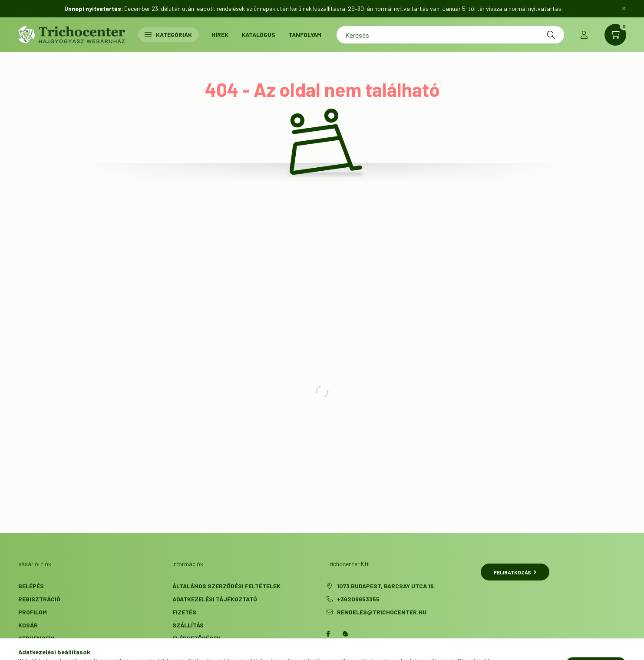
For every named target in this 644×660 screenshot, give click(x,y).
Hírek (220, 35)
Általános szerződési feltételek (226, 586)
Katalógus (258, 35)
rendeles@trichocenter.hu (382, 612)
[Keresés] (450, 35)
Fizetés (184, 612)
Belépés (31, 586)
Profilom (33, 612)
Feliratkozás (515, 572)
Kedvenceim (36, 638)
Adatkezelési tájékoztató (215, 599)
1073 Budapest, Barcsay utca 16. (386, 586)
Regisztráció (39, 599)
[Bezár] (624, 9)
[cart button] (615, 35)
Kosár (28, 625)
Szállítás (188, 625)
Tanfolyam (305, 35)
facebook (328, 634)
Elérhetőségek (197, 638)
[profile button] (584, 35)
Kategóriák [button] (168, 35)
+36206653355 (358, 599)
